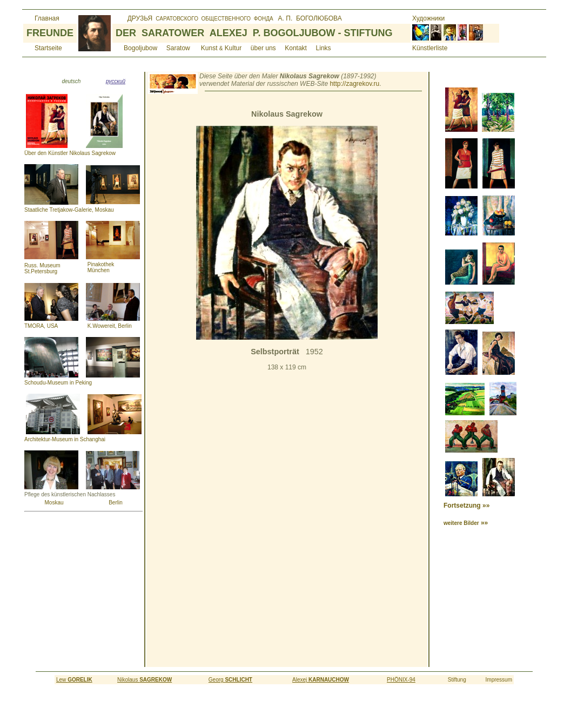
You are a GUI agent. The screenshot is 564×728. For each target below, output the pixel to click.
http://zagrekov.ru (354, 84)
